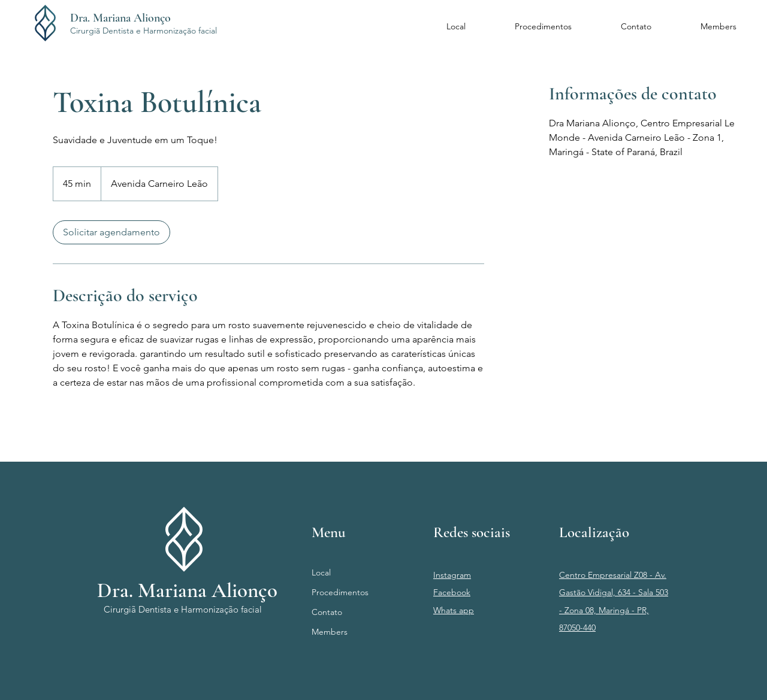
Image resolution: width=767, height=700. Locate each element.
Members (330, 632)
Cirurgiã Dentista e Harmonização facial (144, 31)
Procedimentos (340, 592)
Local (321, 572)
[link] (111, 232)
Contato (327, 612)
